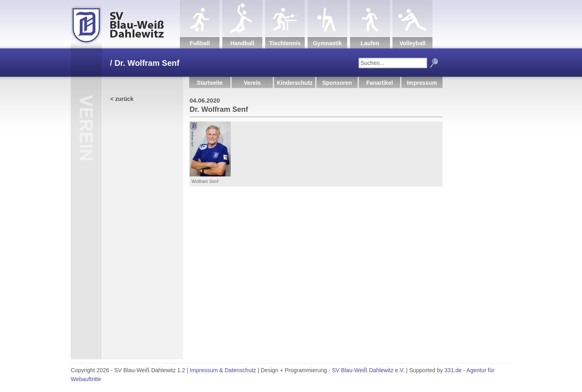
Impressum (422, 83)
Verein (252, 83)
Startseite (210, 83)
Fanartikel (380, 83)
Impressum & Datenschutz (223, 370)
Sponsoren (337, 83)
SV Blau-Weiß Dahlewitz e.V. (368, 370)
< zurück (122, 99)
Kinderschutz (295, 83)
